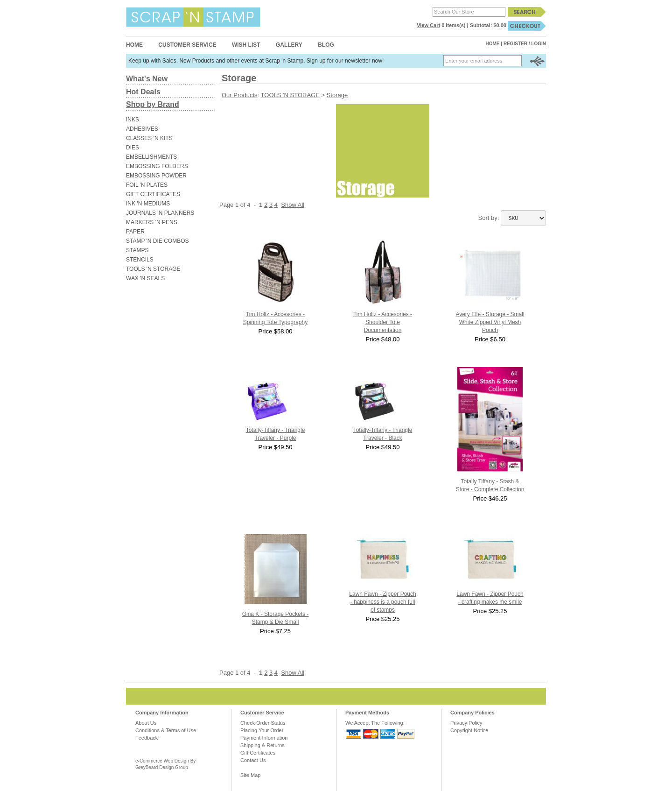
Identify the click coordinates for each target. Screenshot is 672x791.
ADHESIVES (142, 129)
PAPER (135, 232)
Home (134, 45)
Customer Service (187, 45)
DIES (133, 148)
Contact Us (253, 760)
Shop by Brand (153, 104)
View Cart (428, 25)
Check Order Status (263, 723)
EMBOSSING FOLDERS (157, 166)
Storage (337, 95)
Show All (293, 205)
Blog (326, 45)
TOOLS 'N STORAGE (153, 269)
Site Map (250, 775)
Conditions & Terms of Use (166, 730)
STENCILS (140, 260)
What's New (147, 79)
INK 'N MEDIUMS (148, 204)
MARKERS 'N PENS (152, 222)
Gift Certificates (258, 753)
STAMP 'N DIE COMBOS (157, 241)
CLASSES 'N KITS (149, 138)
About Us (146, 723)
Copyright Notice (469, 730)
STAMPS (137, 250)
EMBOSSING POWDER (156, 176)
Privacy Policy (466, 723)
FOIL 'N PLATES (147, 185)
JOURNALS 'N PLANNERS (160, 213)
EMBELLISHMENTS (151, 157)
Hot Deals (143, 92)
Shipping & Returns (262, 745)
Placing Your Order (262, 730)
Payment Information (264, 738)
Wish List (246, 45)
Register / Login (525, 44)
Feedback (147, 738)
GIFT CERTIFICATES (153, 194)
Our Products (240, 95)
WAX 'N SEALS (145, 278)
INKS (133, 120)
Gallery (289, 45)
